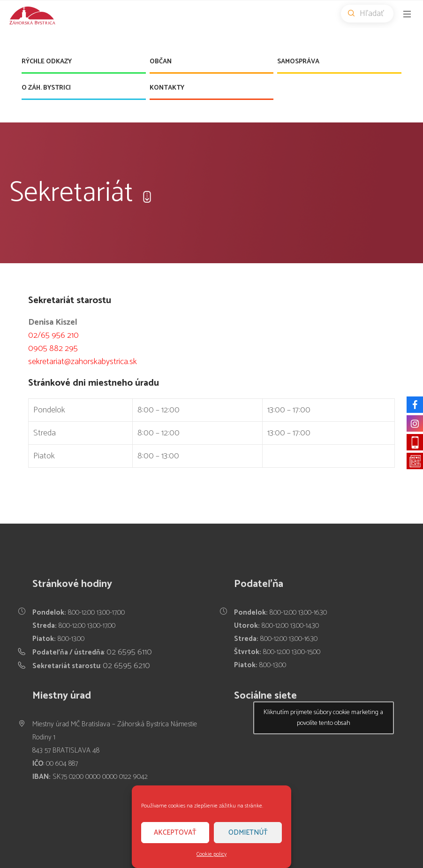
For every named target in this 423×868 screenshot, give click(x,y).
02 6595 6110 (129, 652)
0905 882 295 (53, 349)
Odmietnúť (248, 833)
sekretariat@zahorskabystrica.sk (83, 362)
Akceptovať (175, 833)
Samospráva (298, 62)
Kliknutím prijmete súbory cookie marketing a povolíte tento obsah (323, 718)
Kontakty (167, 88)
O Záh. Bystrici (46, 88)
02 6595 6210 (126, 666)
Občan (161, 62)
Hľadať (371, 14)
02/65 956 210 (53, 335)
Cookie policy (211, 854)
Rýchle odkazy (47, 62)
